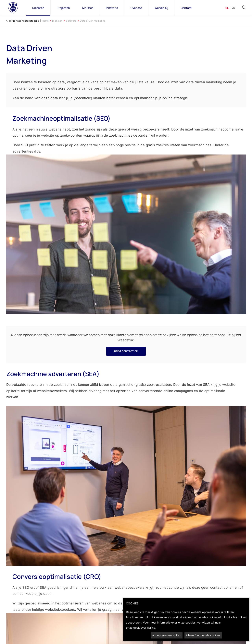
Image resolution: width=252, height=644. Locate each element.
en (233, 8)
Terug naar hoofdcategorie (24, 21)
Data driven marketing (93, 21)
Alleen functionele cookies (203, 635)
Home (45, 21)
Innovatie (112, 8)
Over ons (136, 8)
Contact (186, 8)
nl (227, 8)
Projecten (63, 8)
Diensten (38, 8)
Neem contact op (126, 351)
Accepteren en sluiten (167, 635)
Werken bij (161, 8)
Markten (88, 8)
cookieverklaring (144, 628)
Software (71, 21)
